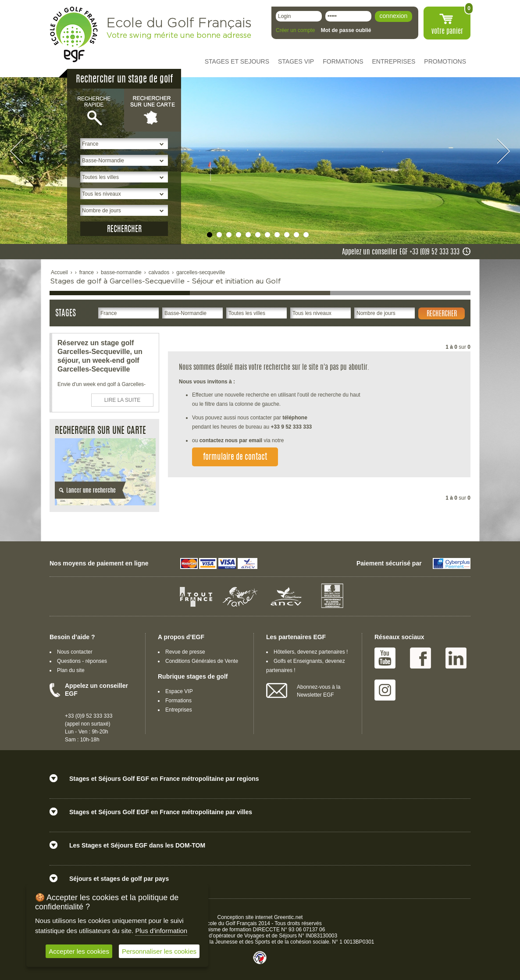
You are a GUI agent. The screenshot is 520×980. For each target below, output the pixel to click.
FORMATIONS (343, 61)
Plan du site (71, 670)
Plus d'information (161, 931)
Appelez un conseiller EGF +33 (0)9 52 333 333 (401, 252)
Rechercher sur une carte (153, 110)
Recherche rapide (96, 110)
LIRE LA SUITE (123, 400)
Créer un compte (295, 30)
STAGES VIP (296, 61)
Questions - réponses (82, 661)
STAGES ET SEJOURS (237, 61)
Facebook (420, 658)
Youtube (385, 658)
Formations (178, 701)
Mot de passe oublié (346, 30)
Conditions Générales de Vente (202, 661)
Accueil (59, 272)
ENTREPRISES (394, 61)
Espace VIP (179, 691)
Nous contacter (75, 652)
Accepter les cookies (79, 951)
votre (447, 32)
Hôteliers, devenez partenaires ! (311, 652)
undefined (210, 235)
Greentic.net (288, 917)
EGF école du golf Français (74, 34)
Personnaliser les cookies (159, 951)
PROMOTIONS (445, 61)
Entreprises (179, 710)
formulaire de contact (235, 458)
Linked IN (456, 658)
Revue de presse (185, 652)
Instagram (385, 690)
